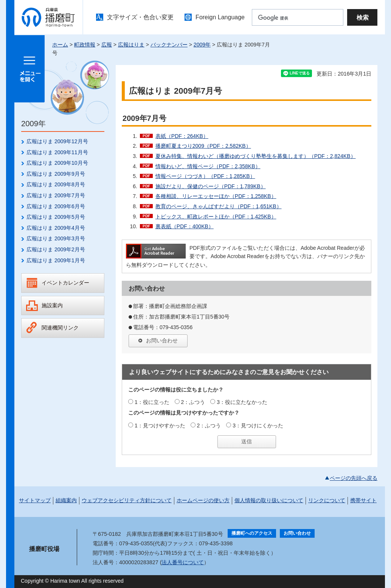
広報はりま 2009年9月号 (56, 174)
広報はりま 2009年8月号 (56, 184)
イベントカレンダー (65, 283)
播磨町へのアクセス (252, 533)
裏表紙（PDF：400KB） (185, 226)
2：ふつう (193, 402)
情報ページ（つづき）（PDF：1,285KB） (205, 176)
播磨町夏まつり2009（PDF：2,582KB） (203, 146)
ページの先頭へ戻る (354, 478)
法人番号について (183, 562)
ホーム (60, 45)
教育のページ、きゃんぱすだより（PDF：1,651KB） (219, 206)
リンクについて (327, 500)
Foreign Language (220, 17)
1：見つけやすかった (160, 426)
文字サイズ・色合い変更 (140, 17)
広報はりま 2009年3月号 (56, 238)
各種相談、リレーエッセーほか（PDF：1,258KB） (216, 196)
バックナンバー (169, 45)
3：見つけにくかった (258, 426)
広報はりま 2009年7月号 (56, 195)
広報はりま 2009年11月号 (57, 152)
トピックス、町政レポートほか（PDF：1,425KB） (216, 217)
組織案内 (66, 500)
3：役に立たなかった (242, 402)
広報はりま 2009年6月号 (56, 206)
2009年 (202, 45)
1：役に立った (152, 402)
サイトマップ (35, 500)
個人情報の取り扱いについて (269, 500)
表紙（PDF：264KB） (182, 136)
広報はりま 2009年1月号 (56, 260)
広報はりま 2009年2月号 (56, 249)
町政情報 (85, 45)
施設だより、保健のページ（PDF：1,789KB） (211, 186)
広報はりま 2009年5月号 (56, 217)
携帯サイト (363, 500)
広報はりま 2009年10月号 (57, 163)
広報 (107, 45)
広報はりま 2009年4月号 (56, 228)
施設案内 (52, 305)
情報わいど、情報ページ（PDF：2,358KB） (208, 166)
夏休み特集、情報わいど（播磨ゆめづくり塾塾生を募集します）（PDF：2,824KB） (256, 156)
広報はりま (131, 45)
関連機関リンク (60, 328)
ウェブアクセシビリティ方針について (127, 500)
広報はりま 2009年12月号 (57, 141)
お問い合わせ (162, 340)
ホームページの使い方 (203, 500)
